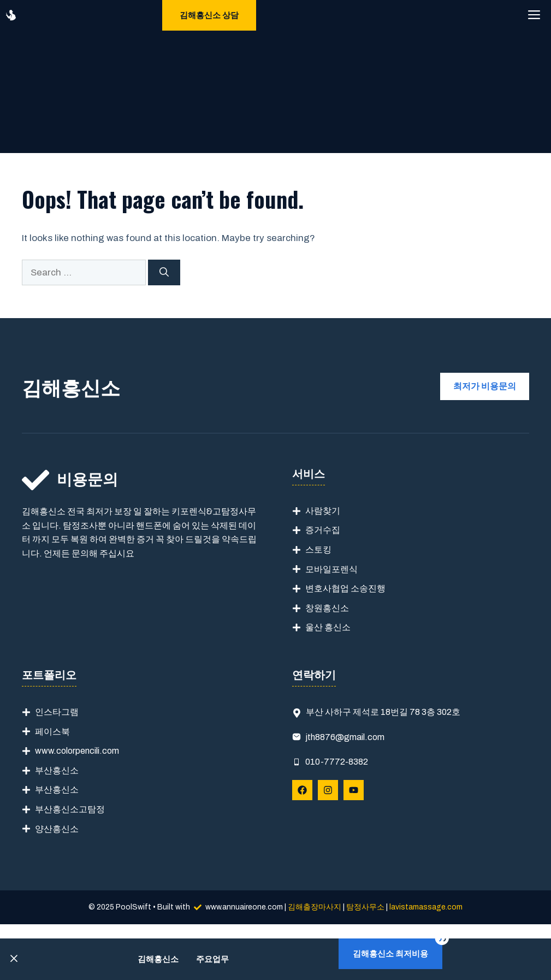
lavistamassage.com (426, 907)
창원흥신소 (327, 608)
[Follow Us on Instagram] (328, 790)
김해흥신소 (158, 959)
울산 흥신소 (328, 627)
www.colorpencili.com (77, 751)
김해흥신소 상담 (209, 15)
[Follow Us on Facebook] (302, 790)
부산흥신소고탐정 (70, 809)
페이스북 (52, 732)
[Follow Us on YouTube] (354, 790)
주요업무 (212, 959)
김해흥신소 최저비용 (390, 954)
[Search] (164, 273)
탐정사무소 (365, 907)
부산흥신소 (57, 770)
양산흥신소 (57, 829)
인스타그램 (57, 712)
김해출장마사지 (315, 907)
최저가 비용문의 (485, 386)
